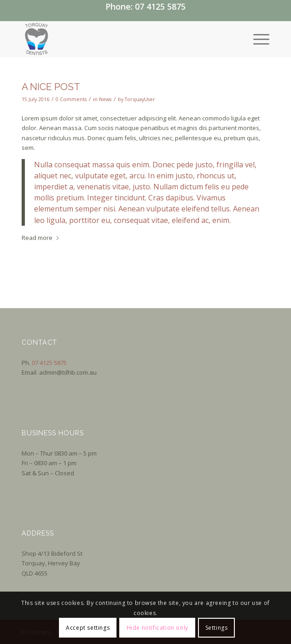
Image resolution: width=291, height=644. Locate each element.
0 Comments (71, 99)
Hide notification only (157, 628)
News (105, 99)
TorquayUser (140, 99)
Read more (41, 238)
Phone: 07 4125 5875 (145, 6)
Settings (217, 628)
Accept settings (88, 628)
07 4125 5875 (49, 363)
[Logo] (121, 39)
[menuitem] (257, 39)
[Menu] (257, 39)
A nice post (51, 87)
